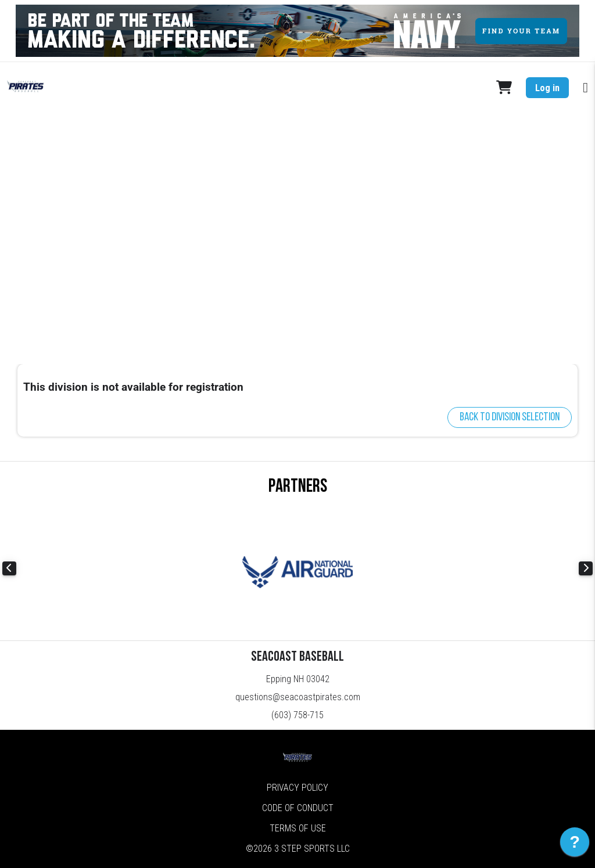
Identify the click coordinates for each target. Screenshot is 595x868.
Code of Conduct (298, 808)
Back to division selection (510, 417)
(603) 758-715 (297, 715)
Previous (9, 568)
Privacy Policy (297, 788)
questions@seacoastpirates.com (298, 697)
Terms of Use (298, 828)
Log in (547, 88)
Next (586, 568)
